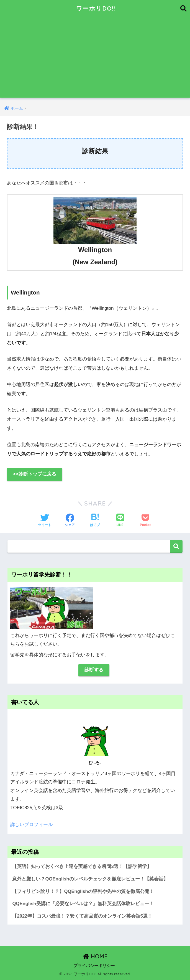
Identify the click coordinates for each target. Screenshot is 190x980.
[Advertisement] (95, 59)
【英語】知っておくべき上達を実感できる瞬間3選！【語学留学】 (82, 867)
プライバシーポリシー (94, 966)
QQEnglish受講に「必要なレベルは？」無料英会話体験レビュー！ (83, 904)
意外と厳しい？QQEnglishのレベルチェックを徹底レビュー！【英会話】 (90, 879)
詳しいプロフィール (31, 825)
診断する (94, 670)
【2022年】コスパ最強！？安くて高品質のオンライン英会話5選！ (82, 916)
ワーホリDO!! (96, 8)
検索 (176, 546)
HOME (95, 956)
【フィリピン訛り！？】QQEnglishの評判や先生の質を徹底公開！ (83, 891)
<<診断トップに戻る (35, 474)
